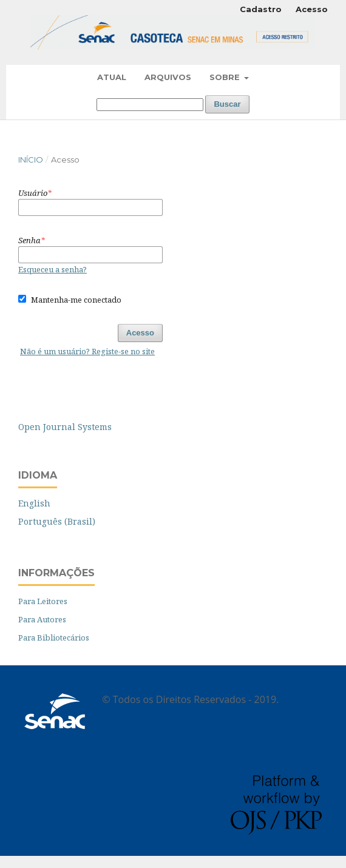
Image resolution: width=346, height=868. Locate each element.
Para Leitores (43, 601)
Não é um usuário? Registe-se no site (87, 351)
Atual (112, 77)
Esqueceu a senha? (53, 269)
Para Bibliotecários (54, 638)
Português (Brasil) (57, 521)
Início (31, 160)
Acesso (312, 9)
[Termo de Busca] (150, 105)
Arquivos (168, 77)
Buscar (227, 104)
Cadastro (261, 9)
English (34, 503)
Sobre (226, 77)
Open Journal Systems (65, 427)
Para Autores (42, 619)
